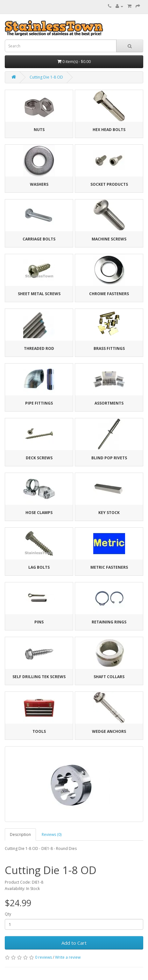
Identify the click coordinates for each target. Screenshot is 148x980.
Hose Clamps (39, 513)
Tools (39, 731)
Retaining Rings (109, 622)
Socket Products (109, 184)
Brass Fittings (109, 348)
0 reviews (43, 957)
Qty (8, 914)
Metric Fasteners (109, 567)
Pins (39, 622)
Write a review (68, 957)
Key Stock (109, 513)
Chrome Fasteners (109, 294)
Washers (39, 184)
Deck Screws (39, 458)
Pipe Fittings (39, 403)
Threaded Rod (39, 348)
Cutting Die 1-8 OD (46, 77)
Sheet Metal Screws (39, 294)
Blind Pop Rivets (109, 458)
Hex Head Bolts (109, 130)
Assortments (109, 403)
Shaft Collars (109, 677)
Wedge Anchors (109, 731)
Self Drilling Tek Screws (39, 677)
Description (20, 834)
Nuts (39, 130)
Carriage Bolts (39, 239)
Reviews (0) (52, 834)
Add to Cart (74, 943)
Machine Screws (109, 239)
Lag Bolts (39, 567)
